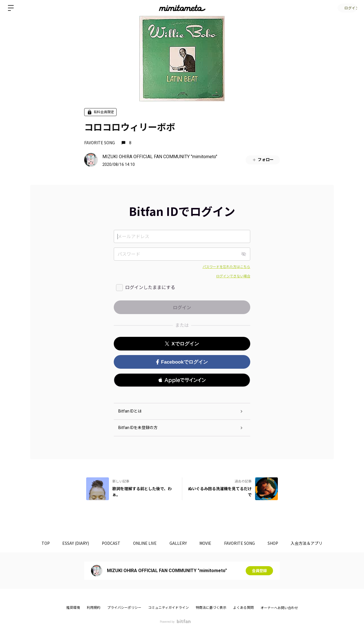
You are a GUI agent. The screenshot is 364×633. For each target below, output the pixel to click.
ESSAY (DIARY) (71, 543)
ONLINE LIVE (143, 543)
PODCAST (108, 543)
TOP (40, 543)
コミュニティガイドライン (168, 608)
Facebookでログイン (182, 362)
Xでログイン (182, 344)
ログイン (347, 8)
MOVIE (207, 543)
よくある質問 (243, 608)
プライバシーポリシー (124, 608)
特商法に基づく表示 (211, 608)
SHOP (277, 543)
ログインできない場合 (233, 276)
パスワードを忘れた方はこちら (226, 267)
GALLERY (178, 543)
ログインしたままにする (150, 287)
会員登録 (259, 571)
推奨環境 (73, 608)
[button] (182, 380)
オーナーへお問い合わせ (279, 608)
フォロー (263, 160)
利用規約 (94, 608)
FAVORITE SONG (100, 143)
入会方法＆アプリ (313, 543)
